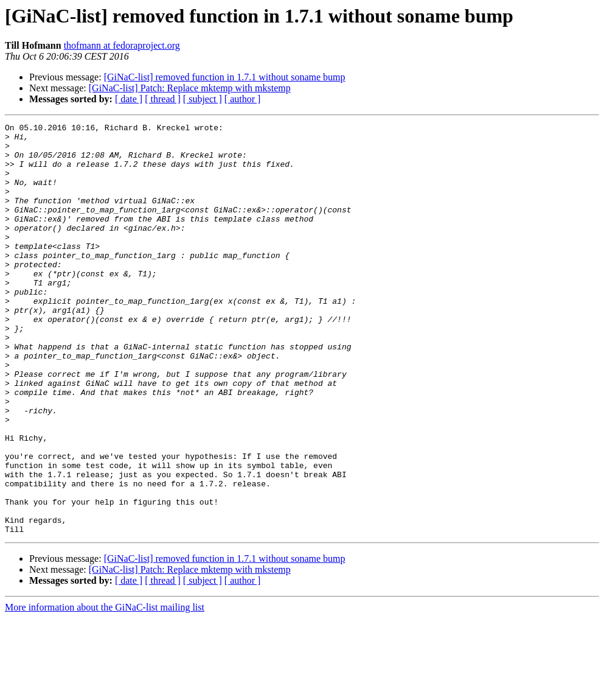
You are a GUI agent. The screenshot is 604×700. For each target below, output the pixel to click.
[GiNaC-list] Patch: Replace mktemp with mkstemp (190, 88)
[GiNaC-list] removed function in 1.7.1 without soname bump (225, 77)
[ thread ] (163, 99)
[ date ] (129, 99)
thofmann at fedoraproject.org (122, 45)
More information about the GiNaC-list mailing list (105, 689)
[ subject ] (203, 99)
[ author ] (243, 99)
